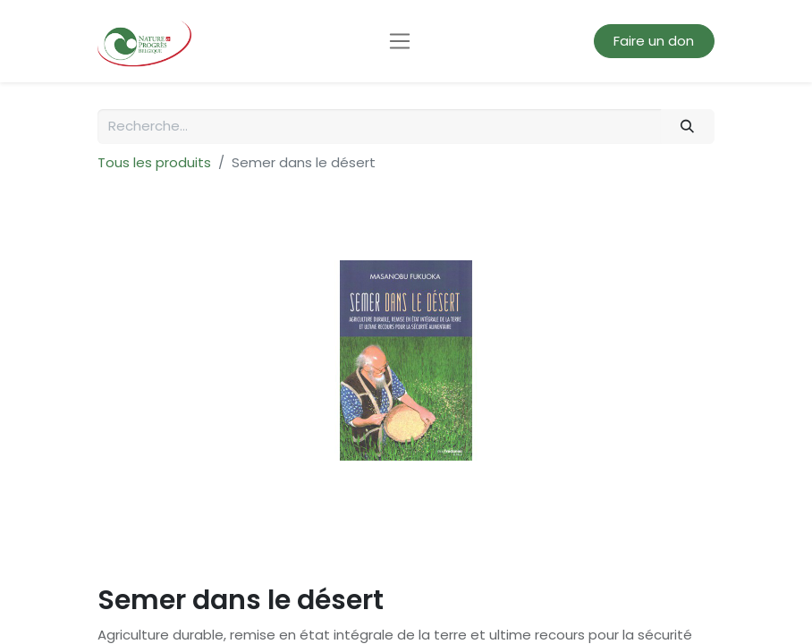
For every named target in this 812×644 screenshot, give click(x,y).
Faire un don (654, 41)
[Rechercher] (688, 127)
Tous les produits (154, 162)
